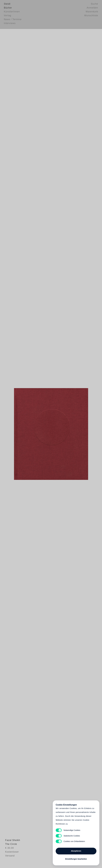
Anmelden (92, 8)
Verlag (8, 16)
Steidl (7, 5)
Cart (51, 434)
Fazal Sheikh (11, 851)
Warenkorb (92, 12)
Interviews (10, 24)
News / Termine (13, 20)
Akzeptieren (76, 850)
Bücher (8, 8)
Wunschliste (91, 16)
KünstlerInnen (12, 12)
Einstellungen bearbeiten (76, 858)
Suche (94, 5)
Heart (33, 434)
